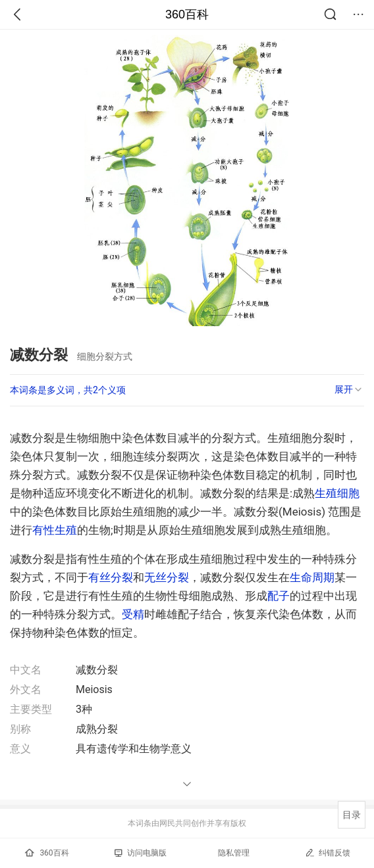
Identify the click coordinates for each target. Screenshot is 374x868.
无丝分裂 (167, 577)
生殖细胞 (337, 493)
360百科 (187, 14)
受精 (133, 614)
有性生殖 (55, 530)
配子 (279, 596)
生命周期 (312, 577)
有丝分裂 (111, 577)
